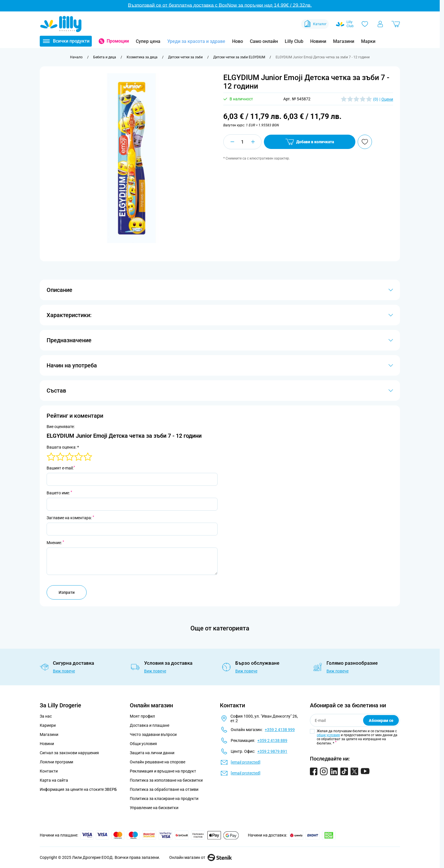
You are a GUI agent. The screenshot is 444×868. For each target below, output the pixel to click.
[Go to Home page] (61, 24)
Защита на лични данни (152, 753)
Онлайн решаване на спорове (158, 762)
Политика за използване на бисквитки (166, 780)
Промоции (118, 41)
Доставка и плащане (150, 725)
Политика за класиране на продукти (164, 799)
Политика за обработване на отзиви (164, 789)
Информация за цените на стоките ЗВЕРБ (78, 789)
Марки (368, 41)
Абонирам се (381, 720)
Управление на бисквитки (154, 808)
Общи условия (143, 744)
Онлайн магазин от (201, 857)
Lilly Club (294, 41)
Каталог (315, 24)
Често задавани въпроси (153, 734)
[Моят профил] (380, 24)
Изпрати (67, 592)
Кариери (48, 725)
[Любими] (365, 24)
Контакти (49, 771)
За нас (46, 716)
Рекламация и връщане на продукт (163, 771)
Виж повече (64, 671)
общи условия (328, 735)
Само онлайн (264, 41)
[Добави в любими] (365, 142)
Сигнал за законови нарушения (69, 753)
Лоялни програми (56, 762)
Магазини (344, 41)
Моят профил (142, 716)
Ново (238, 41)
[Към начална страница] (76, 57)
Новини (318, 41)
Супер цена (148, 41)
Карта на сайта (54, 780)
